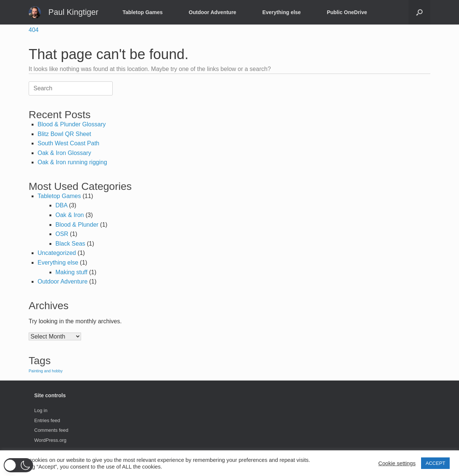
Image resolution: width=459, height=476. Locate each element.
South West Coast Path (68, 143)
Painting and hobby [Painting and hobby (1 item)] (46, 371)
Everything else (282, 12)
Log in (41, 410)
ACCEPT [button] (435, 463)
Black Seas (70, 244)
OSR (62, 234)
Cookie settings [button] (397, 463)
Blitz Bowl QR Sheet (64, 134)
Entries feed (47, 420)
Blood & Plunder (77, 225)
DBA (61, 205)
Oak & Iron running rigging (72, 162)
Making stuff (71, 272)
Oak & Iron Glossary (64, 153)
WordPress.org (50, 440)
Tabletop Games (142, 12)
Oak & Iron (70, 215)
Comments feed (51, 430)
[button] (419, 12)
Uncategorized (57, 253)
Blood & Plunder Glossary (72, 124)
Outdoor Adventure (212, 12)
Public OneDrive (347, 12)
